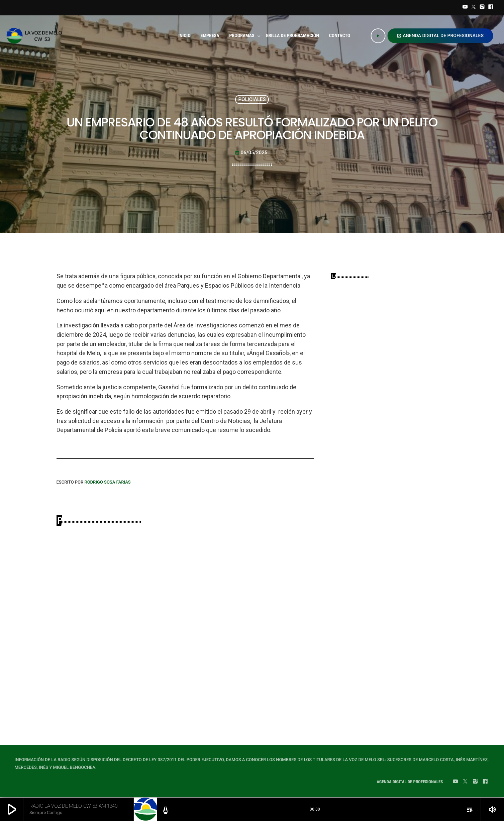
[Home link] (36, 36)
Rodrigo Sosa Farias (107, 482)
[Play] (378, 36)
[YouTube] (465, 8)
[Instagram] (482, 8)
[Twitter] (474, 8)
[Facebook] (491, 8)
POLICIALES (252, 99)
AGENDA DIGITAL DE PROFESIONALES (440, 36)
